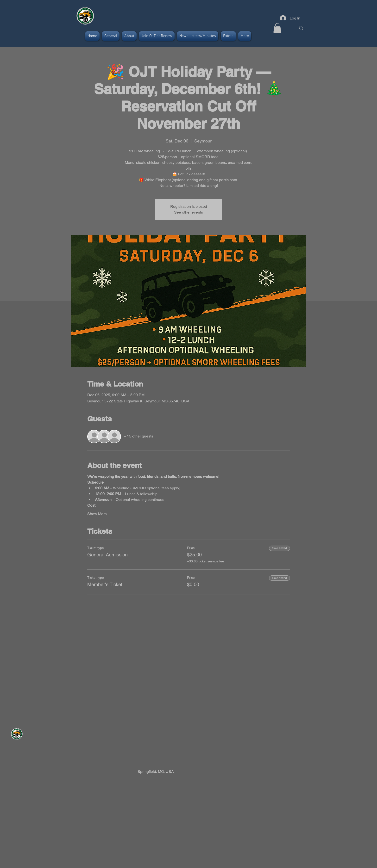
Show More (97, 514)
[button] (277, 28)
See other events (188, 212)
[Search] (301, 28)
